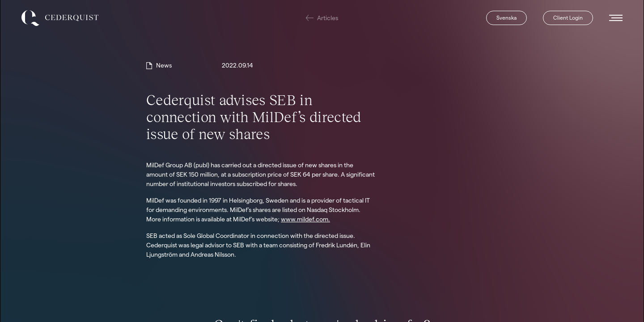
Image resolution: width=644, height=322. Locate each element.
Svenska (506, 18)
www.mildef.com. (305, 219)
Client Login (568, 18)
